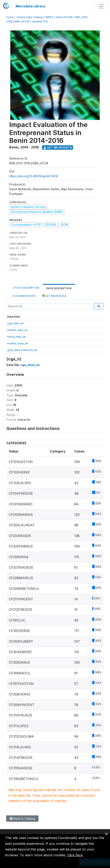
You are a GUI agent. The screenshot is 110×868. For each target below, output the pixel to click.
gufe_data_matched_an (22, 350)
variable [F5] (40, 21)
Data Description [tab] (59, 288)
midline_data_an (17, 330)
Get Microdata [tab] (54, 296)
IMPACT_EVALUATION (59, 17)
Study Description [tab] (26, 288)
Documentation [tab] (24, 296)
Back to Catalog (22, 819)
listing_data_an (17, 337)
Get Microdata (58, 148)
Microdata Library (30, 6)
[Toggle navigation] (101, 6)
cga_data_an (15, 323)
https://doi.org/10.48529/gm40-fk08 (34, 176)
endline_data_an (18, 343)
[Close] (106, 834)
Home (10, 17)
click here (75, 855)
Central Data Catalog (30, 17)
